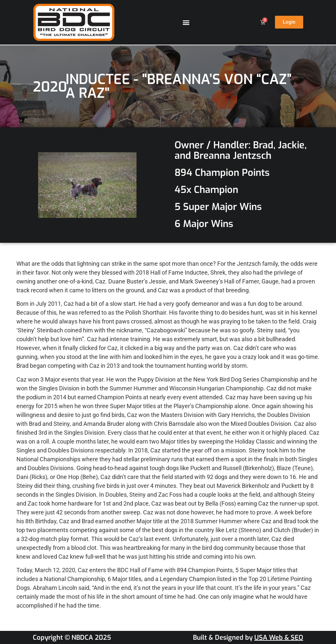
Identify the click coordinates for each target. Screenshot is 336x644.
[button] (186, 22)
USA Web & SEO (279, 638)
